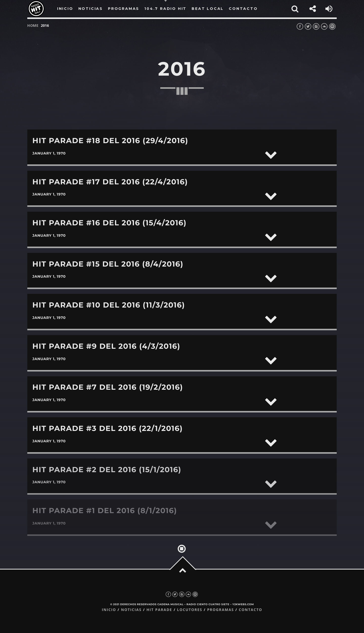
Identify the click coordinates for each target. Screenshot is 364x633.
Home (33, 25)
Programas (220, 610)
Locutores (190, 610)
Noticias (131, 610)
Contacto (251, 610)
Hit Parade (159, 610)
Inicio (109, 610)
